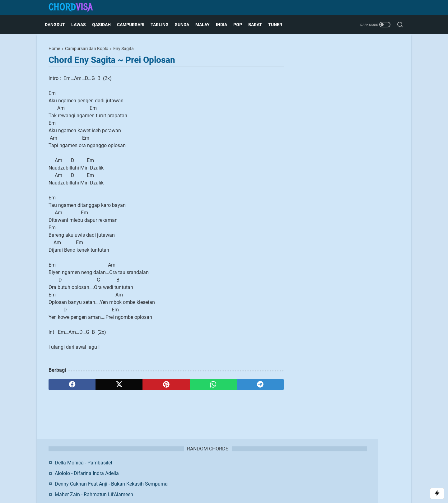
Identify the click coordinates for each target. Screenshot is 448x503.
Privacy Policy (244, 469)
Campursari (134, 25)
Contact (194, 469)
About (176, 469)
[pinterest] (166, 384)
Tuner (279, 25)
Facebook (335, 181)
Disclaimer (217, 469)
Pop (241, 25)
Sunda (186, 25)
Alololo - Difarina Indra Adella (344, 72)
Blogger (257, 480)
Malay (206, 25)
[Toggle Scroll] (437, 494)
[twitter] (119, 384)
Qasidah (105, 25)
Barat (259, 25)
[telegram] (260, 384)
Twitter (374, 181)
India (225, 25)
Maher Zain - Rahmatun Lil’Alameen (352, 101)
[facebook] (72, 384)
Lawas (82, 25)
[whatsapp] (213, 384)
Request (270, 469)
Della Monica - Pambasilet (341, 62)
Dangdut (59, 25)
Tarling (163, 25)
